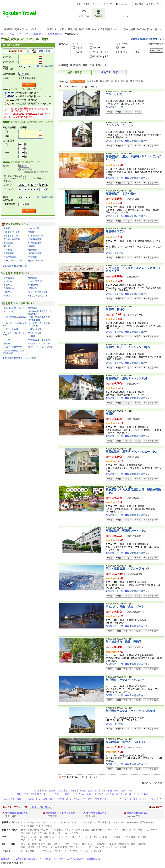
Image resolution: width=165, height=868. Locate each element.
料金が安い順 (107, 81)
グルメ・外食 (80, 844)
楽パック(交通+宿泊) (60, 799)
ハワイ (100, 794)
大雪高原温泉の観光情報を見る (148, 39)
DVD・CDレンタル (118, 830)
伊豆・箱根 (71, 791)
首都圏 (60, 791)
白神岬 (32, 336)
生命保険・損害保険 (136, 837)
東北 (44, 791)
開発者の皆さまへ (33, 859)
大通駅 (7, 228)
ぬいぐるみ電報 (59, 847)
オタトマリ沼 (35, 333)
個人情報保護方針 (75, 859)
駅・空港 (90, 65)
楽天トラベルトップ (11, 34)
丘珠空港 (33, 278)
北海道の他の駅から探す (17, 266)
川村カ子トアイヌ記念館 (40, 347)
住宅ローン (119, 837)
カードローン (85, 837)
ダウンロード (151, 830)
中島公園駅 (9, 243)
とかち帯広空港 (36, 281)
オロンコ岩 (9, 311)
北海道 (59, 34)
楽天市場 (139, 4)
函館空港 (33, 288)
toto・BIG (43, 833)
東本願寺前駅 (35, 239)
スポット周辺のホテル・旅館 (38, 34)
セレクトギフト (88, 822)
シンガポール (57, 794)
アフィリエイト (81, 851)
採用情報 (17, 859)
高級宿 (79, 52)
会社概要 (5, 859)
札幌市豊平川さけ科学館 (15, 317)
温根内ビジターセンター (15, 308)
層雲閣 (110, 414)
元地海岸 (33, 308)
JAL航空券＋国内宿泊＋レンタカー (33, 104)
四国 (116, 791)
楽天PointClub (147, 822)
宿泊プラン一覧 (116, 107)
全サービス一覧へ (41, 807)
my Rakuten (132, 822)
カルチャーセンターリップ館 (14, 334)
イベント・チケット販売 (77, 830)
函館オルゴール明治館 (39, 340)
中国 (110, 791)
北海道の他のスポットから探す (20, 358)
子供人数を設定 (46, 66)
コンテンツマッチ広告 (49, 851)
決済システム (97, 851)
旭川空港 (8, 281)
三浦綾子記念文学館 (13, 347)
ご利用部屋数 (9, 74)
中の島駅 (33, 257)
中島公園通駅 (35, 243)
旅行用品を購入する (96, 813)
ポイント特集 (28, 826)
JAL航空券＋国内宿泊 (26, 100)
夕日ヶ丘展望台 (36, 329)
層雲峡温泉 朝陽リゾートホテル (126, 531)
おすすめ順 (93, 81)
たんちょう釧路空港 (38, 296)
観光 (90, 799)
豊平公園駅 (9, 253)
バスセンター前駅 (12, 232)
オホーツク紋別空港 (38, 292)
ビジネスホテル (32, 799)
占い (34, 833)
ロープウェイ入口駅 (13, 261)
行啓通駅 (8, 250)
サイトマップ (106, 4)
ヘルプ (77, 4)
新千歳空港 (9, 278)
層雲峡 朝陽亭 (115, 309)
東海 (96, 791)
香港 (32, 794)
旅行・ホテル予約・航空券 (34, 830)
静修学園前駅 (10, 257)
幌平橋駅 (33, 250)
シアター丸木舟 (11, 329)
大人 (20, 67)
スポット (102, 65)
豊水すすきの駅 (11, 236)
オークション (43, 822)
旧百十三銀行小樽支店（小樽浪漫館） (39, 319)
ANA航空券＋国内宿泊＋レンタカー (33, 96)
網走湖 (7, 344)
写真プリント (43, 847)
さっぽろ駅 (34, 228)
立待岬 (7, 340)
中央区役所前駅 (36, 236)
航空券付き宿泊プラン (138, 141)
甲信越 (82, 791)
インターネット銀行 (67, 837)
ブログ (42, 844)
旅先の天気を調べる (137, 813)
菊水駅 (7, 246)
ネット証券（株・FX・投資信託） (38, 837)
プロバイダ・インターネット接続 (109, 847)
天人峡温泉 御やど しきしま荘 (126, 742)
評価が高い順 (137, 81)
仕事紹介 (112, 844)
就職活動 (101, 844)
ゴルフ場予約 (56, 830)
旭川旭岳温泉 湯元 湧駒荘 (124, 642)
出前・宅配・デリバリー (59, 844)
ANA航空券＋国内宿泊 (27, 93)
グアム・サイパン (86, 794)
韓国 (19, 794)
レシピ (92, 844)
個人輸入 (102, 822)
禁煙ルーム (97, 48)
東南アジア (70, 794)
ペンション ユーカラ (119, 125)
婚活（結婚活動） (140, 844)
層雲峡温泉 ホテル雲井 (121, 193)
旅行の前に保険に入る (16, 813)
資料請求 (59, 859)
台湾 (39, 794)
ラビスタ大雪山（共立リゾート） (126, 607)
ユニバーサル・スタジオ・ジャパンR (143, 799)
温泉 (45, 799)
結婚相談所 (123, 844)
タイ (46, 794)
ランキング (79, 799)
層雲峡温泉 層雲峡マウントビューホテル (132, 452)
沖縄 (130, 791)
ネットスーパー (116, 822)
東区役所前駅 (35, 253)
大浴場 (122, 48)
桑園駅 (32, 232)
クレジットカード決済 (129, 52)
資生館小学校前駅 (12, 239)
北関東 (52, 791)
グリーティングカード (80, 847)
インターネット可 (100, 52)
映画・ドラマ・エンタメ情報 (64, 833)
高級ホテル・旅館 (12, 799)
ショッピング (28, 822)
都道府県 (77, 65)
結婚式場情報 (28, 847)
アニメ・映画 (136, 830)
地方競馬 (25, 833)
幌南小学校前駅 (36, 261)
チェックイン (9, 57)
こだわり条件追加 (155, 44)
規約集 (48, 859)
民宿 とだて (114, 94)
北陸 (90, 791)
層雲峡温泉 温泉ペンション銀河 (126, 378)
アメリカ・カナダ (114, 794)
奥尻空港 (8, 285)
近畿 (103, 791)
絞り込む (156, 51)
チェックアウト (10, 62)
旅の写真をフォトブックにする (62, 813)
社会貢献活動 (93, 859)
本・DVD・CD (59, 822)
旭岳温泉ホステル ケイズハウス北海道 (130, 711)
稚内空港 (8, 296)
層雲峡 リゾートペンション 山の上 (129, 347)
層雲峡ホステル (115, 231)
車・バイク (73, 822)
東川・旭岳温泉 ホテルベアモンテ (128, 569)
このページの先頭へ (154, 783)
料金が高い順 (122, 81)
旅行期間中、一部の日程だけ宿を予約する (35, 171)
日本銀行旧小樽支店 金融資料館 (40, 313)
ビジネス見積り (29, 851)
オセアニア (143, 794)
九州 (123, 791)
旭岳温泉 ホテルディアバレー (125, 680)
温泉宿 (79, 48)
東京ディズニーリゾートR (108, 799)
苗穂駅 (32, 246)
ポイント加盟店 (44, 826)
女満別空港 (9, 288)
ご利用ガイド (90, 4)
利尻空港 (8, 292)
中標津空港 (34, 285)
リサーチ (67, 851)
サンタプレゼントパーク (40, 344)
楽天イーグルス (99, 830)
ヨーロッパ (130, 794)
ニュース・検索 (29, 844)
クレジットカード (103, 837)
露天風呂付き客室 (100, 57)
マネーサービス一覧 (31, 840)
